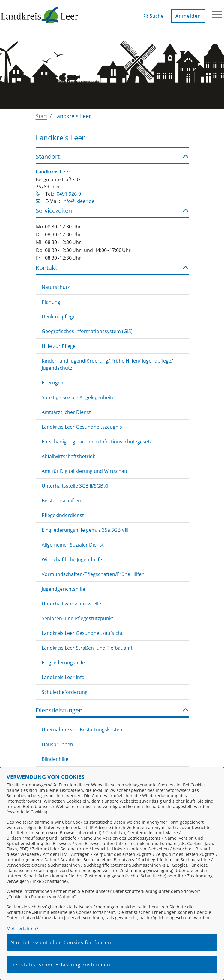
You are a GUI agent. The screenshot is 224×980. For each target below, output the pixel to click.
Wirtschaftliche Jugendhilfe (72, 559)
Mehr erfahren (21, 928)
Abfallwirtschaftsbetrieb (69, 456)
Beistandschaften (61, 501)
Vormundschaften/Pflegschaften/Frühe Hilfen (93, 574)
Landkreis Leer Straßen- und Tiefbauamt (87, 648)
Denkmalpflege (59, 317)
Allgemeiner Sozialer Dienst (73, 545)
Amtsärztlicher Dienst (66, 412)
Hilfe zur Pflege (59, 346)
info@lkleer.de (78, 201)
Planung (51, 302)
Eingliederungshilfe (63, 663)
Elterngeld (53, 383)
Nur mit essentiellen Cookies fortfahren (61, 942)
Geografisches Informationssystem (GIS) (87, 331)
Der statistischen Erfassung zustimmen (60, 965)
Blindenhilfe (55, 759)
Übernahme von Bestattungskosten (82, 730)
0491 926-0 (69, 194)
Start (42, 116)
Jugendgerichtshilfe (63, 589)
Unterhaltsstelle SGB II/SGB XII (76, 486)
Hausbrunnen (57, 744)
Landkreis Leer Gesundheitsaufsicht (82, 633)
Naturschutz (56, 287)
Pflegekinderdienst (63, 515)
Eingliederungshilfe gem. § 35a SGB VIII (85, 530)
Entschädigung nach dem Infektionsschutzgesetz (97, 442)
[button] (152, 14)
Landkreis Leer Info (63, 677)
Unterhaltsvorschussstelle (71, 604)
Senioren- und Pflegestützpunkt (78, 618)
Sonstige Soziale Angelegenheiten (80, 397)
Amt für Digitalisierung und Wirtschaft (85, 471)
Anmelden (187, 16)
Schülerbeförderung (65, 692)
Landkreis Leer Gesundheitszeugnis (82, 427)
